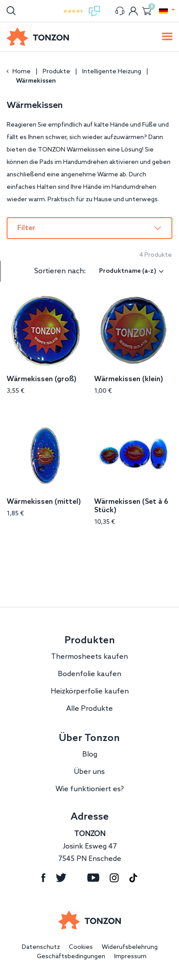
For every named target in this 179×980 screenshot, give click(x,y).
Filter (26, 228)
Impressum (130, 957)
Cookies (81, 947)
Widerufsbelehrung (130, 947)
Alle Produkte (89, 709)
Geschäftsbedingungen (71, 957)
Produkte (56, 72)
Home (22, 72)
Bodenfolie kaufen (89, 674)
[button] (163, 11)
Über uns (89, 772)
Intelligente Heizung (112, 72)
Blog (90, 755)
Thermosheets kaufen (89, 657)
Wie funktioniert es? (90, 789)
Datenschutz (41, 947)
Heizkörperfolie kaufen (90, 691)
